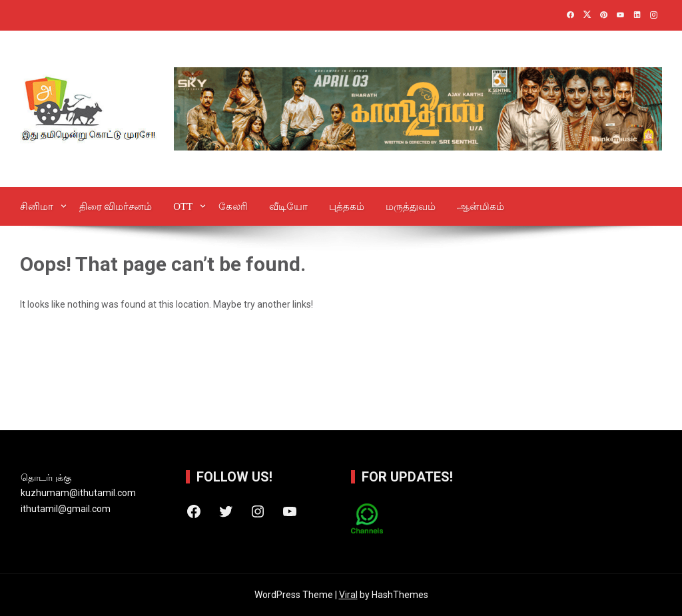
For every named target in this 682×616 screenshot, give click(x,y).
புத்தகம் (347, 206)
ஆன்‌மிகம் (481, 206)
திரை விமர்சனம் (116, 206)
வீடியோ (288, 206)
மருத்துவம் (411, 206)
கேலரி (233, 206)
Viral (348, 595)
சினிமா (37, 206)
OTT (183, 206)
